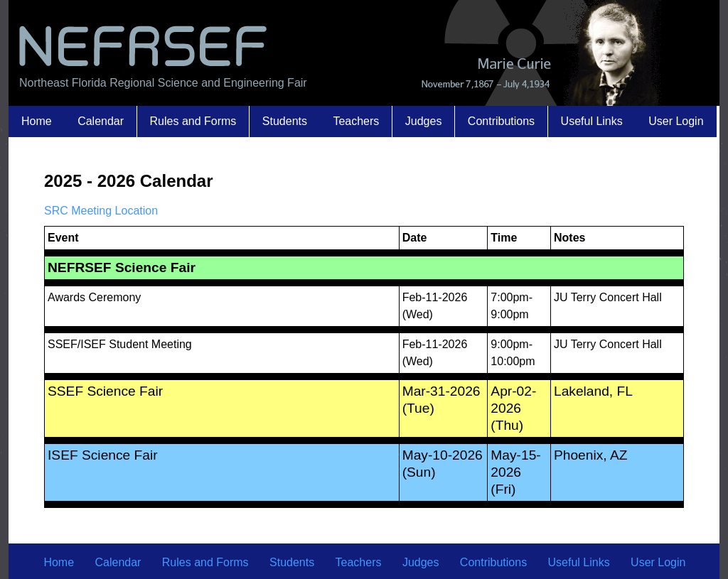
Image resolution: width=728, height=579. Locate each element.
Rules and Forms (193, 121)
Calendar (101, 121)
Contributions (501, 121)
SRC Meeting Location (101, 211)
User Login (676, 121)
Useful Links (592, 121)
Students (285, 121)
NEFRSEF (142, 44)
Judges (424, 121)
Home (37, 121)
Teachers (356, 121)
